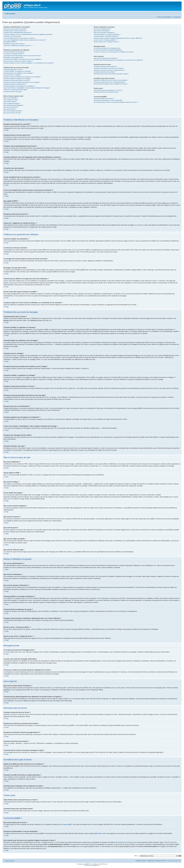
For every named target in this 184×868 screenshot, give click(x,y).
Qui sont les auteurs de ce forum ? (104, 98)
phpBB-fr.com (96, 865)
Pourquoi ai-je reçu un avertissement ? (15, 84)
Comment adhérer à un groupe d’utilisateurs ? (107, 34)
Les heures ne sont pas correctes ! (14, 54)
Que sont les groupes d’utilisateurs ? (104, 32)
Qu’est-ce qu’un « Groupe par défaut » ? (106, 40)
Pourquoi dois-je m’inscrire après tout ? (15, 31)
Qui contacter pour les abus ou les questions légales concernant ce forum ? (116, 102)
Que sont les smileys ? (10, 102)
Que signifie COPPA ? (10, 42)
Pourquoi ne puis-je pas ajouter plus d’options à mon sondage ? (22, 77)
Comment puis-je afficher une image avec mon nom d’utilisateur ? (23, 59)
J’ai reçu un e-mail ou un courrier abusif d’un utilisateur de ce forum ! (114, 52)
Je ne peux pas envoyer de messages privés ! (107, 48)
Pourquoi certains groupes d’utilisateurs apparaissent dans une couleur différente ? (118, 38)
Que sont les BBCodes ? (11, 98)
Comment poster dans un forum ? (13, 69)
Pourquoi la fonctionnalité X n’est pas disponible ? (108, 100)
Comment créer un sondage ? (12, 75)
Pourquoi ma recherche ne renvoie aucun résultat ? (109, 68)
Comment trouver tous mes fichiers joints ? (106, 92)
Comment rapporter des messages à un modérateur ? (19, 86)
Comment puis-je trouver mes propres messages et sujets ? (111, 74)
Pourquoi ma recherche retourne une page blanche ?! (109, 70)
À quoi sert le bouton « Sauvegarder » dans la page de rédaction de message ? (27, 88)
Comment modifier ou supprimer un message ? (17, 71)
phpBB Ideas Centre (100, 833)
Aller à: (137, 856)
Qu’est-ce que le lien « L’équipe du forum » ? (107, 42)
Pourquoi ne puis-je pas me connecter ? (15, 29)
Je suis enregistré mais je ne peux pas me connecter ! (19, 38)
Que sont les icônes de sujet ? (12, 113)
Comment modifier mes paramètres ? (15, 52)
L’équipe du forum (141, 861)
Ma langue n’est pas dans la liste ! (14, 57)
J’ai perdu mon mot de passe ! (12, 36)
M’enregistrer (168, 17)
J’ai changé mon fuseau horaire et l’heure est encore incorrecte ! (22, 56)
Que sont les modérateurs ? (102, 31)
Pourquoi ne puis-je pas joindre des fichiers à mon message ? (22, 82)
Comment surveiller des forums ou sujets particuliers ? (110, 82)
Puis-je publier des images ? (12, 103)
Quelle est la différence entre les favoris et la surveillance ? (111, 80)
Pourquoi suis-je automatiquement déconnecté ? (18, 32)
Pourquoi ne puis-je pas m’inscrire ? (14, 44)
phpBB (87, 864)
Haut (7, 130)
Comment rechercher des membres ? (105, 72)
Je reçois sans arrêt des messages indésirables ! (108, 50)
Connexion (177, 17)
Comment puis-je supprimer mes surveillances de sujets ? (111, 84)
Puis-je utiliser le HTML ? (11, 100)
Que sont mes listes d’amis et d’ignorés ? (106, 58)
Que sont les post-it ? (10, 109)
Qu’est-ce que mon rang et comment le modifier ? (18, 61)
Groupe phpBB (67, 824)
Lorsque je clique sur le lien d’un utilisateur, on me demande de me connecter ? (29, 63)
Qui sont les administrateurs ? (103, 29)
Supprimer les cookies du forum (157, 861)
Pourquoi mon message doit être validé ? (16, 90)
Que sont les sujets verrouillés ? (13, 111)
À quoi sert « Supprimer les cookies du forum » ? (18, 45)
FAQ (160, 17)
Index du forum (10, 14)
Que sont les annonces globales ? (14, 105)
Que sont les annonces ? (11, 107)
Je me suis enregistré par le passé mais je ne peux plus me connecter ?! (25, 40)
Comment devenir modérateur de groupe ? (106, 36)
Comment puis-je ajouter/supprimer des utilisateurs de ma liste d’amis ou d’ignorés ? (118, 60)
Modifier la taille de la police (179, 13)
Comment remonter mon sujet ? (13, 92)
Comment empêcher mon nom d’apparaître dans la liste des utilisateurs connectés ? (28, 34)
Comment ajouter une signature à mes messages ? (19, 73)
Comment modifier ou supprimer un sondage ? (17, 79)
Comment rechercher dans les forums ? (105, 66)
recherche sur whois (124, 842)
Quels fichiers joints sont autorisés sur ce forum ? (108, 90)
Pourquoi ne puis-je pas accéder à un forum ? (17, 80)
